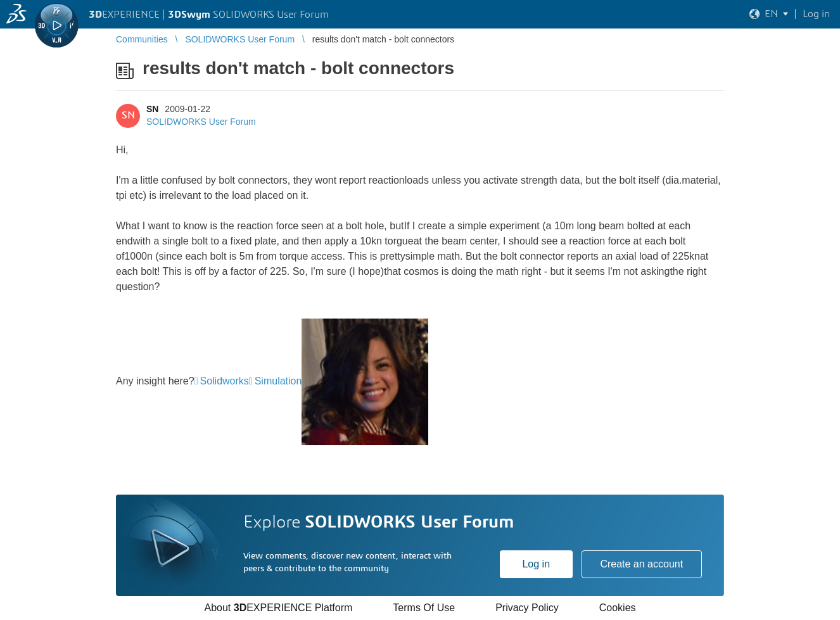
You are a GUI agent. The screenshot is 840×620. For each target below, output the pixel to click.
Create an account (641, 564)
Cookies (618, 608)
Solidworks (224, 381)
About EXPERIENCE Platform (278, 608)
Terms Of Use (424, 608)
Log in (536, 564)
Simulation (278, 381)
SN (152, 109)
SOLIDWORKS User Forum (201, 122)
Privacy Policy (527, 608)
